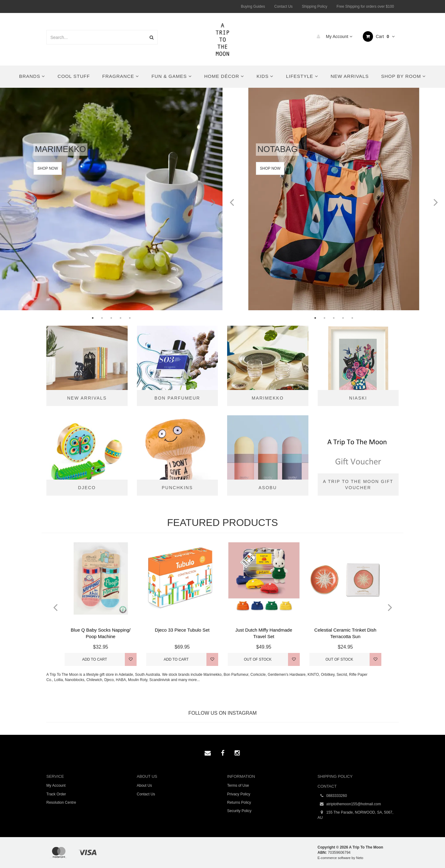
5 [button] (130, 318)
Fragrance (121, 76)
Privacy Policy (239, 794)
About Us (144, 785)
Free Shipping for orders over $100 (365, 6)
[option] (111, 199)
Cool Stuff (74, 76)
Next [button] (213, 199)
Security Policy (239, 811)
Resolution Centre (61, 802)
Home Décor (224, 76)
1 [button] (93, 318)
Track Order (56, 794)
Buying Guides (253, 6)
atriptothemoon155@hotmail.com (349, 804)
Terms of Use (238, 785)
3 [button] (111, 318)
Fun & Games (172, 76)
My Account (333, 36)
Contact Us (283, 6)
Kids (265, 76)
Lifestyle (302, 76)
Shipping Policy (315, 6)
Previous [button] (9, 199)
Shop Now (48, 168)
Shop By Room (403, 76)
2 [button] (102, 318)
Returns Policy (239, 802)
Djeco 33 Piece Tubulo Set (182, 630)
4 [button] (121, 318)
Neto (360, 858)
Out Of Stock (258, 659)
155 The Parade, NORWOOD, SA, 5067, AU (356, 815)
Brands (32, 76)
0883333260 (332, 796)
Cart (379, 36)
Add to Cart (95, 659)
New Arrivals (350, 76)
